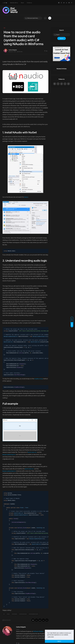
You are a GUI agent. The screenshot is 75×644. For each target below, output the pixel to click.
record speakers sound (33, 614)
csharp (8, 614)
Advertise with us (14, 3)
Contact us (29, 3)
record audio (14, 614)
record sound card (23, 614)
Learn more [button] (51, 637)
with (5, 3)
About (22, 3)
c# (4, 614)
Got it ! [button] (59, 641)
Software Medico (38, 631)
